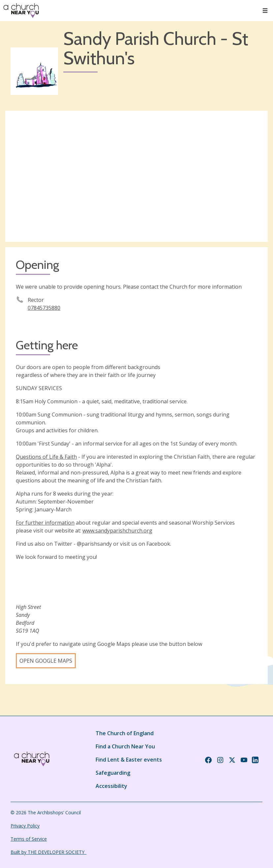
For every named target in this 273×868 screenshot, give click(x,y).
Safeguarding (113, 773)
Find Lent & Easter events (129, 760)
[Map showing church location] (136, 176)
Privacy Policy (25, 826)
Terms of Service (29, 839)
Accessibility (111, 786)
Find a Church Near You (125, 746)
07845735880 (44, 308)
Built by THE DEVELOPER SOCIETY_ (48, 852)
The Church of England (125, 733)
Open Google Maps (46, 661)
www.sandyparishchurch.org (117, 531)
